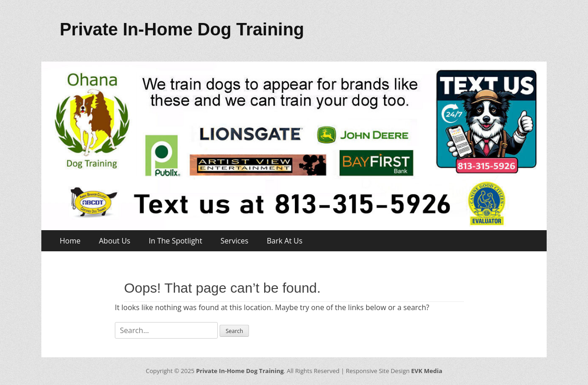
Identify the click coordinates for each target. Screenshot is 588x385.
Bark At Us (285, 241)
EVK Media (426, 371)
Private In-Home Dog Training (182, 29)
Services (235, 241)
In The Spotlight (175, 241)
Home (70, 241)
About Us (115, 241)
